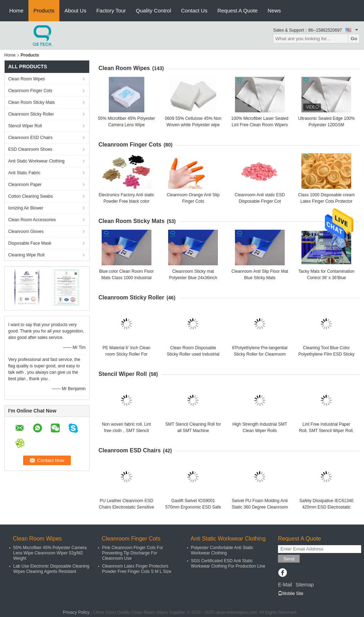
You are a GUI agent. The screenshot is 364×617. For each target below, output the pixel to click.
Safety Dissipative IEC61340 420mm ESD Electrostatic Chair (326, 507)
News (274, 10)
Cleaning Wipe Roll (26, 255)
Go (354, 39)
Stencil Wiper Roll (25, 126)
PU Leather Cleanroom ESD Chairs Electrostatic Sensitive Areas (126, 507)
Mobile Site (291, 594)
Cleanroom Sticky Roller (31, 114)
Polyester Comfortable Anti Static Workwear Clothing (222, 550)
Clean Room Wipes (26, 79)
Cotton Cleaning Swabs (30, 196)
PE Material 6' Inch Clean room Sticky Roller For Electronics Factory (126, 354)
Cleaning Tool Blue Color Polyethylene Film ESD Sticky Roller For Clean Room (326, 354)
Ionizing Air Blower (26, 208)
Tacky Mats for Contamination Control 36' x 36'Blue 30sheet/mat (326, 278)
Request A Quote (237, 10)
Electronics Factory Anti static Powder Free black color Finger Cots (126, 201)
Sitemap (304, 585)
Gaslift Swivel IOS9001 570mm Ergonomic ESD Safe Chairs (193, 507)
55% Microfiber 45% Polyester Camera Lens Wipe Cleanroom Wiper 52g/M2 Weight (50, 553)
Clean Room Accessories (32, 220)
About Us (75, 10)
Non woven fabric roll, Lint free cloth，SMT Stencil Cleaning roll (127, 431)
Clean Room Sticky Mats (31, 102)
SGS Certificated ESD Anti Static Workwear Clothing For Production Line (228, 563)
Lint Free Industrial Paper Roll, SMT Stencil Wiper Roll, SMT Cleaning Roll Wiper (326, 431)
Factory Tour (111, 10)
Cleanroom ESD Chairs (30, 138)
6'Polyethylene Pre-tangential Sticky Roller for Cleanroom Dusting (260, 354)
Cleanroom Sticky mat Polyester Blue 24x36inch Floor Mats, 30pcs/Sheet (193, 278)
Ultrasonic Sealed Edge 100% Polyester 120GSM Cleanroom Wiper (326, 125)
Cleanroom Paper (25, 185)
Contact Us (194, 10)
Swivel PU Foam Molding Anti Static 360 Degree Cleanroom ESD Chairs (260, 507)
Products (44, 10)
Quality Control (153, 10)
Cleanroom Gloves (26, 232)
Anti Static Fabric (24, 173)
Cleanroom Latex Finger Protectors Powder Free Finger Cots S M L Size (137, 569)
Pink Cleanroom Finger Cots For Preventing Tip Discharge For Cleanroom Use (133, 553)
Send (289, 559)
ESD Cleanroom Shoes (30, 149)
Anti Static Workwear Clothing (36, 161)
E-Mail (285, 585)
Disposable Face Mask (30, 243)
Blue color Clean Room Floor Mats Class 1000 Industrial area (127, 278)
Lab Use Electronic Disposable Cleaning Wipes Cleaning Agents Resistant (51, 569)
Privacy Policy (76, 612)
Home (16, 10)
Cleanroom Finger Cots (30, 91)
